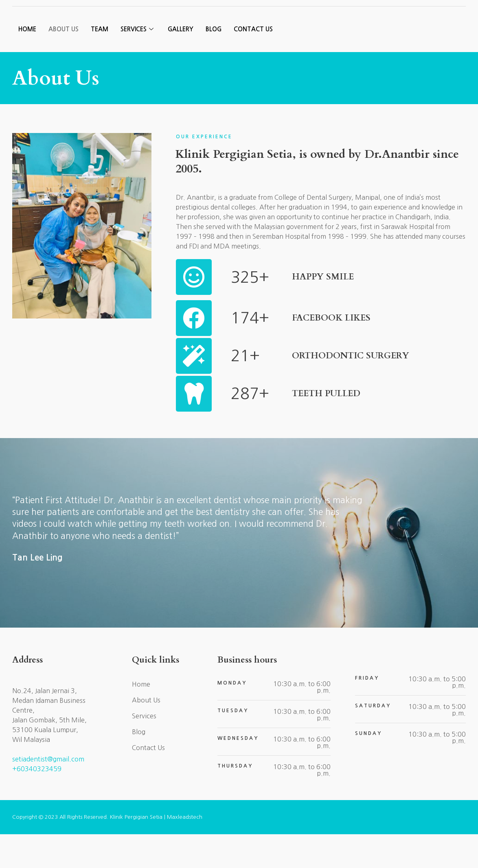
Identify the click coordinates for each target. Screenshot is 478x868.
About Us (64, 64)
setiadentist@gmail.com (48, 793)
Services (138, 64)
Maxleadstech (185, 851)
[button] (424, 21)
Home (27, 64)
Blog (215, 64)
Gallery (181, 64)
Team (100, 64)
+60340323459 (37, 803)
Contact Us (255, 64)
